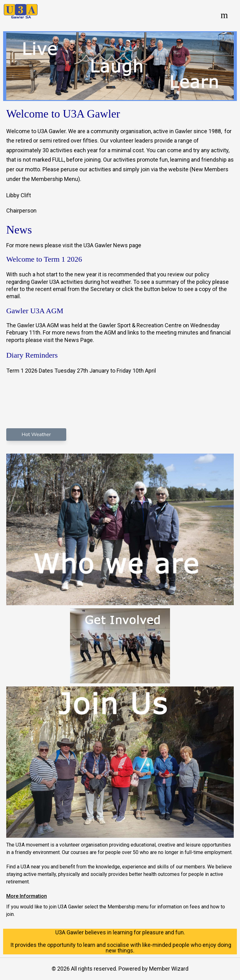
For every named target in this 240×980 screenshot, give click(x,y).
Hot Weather (36, 435)
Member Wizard (169, 969)
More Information (27, 896)
